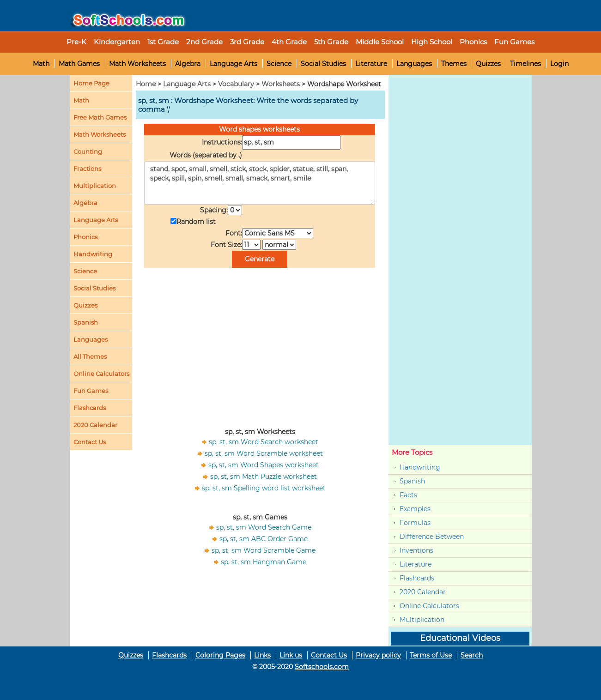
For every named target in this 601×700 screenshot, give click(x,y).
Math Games (79, 64)
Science (279, 64)
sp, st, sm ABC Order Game (264, 539)
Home (146, 84)
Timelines (525, 64)
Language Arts (234, 64)
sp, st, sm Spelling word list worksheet (264, 488)
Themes (454, 64)
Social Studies (323, 64)
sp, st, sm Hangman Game (264, 562)
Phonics (85, 237)
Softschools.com (322, 667)
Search (472, 655)
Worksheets (281, 84)
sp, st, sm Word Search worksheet (264, 442)
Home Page (91, 83)
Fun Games (514, 42)
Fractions (87, 169)
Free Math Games (100, 117)
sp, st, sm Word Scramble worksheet (264, 453)
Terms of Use (431, 655)
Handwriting (93, 254)
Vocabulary (236, 84)
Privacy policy (378, 655)
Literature (371, 64)
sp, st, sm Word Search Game (264, 527)
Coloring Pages (220, 655)
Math (41, 64)
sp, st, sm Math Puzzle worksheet (264, 477)
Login (559, 64)
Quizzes (488, 64)
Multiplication (95, 186)
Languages (414, 64)
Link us (291, 655)
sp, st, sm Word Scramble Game (264, 550)
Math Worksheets (137, 64)
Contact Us (329, 655)
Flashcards (417, 578)
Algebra (188, 64)
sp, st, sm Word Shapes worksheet (264, 465)
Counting (88, 151)
